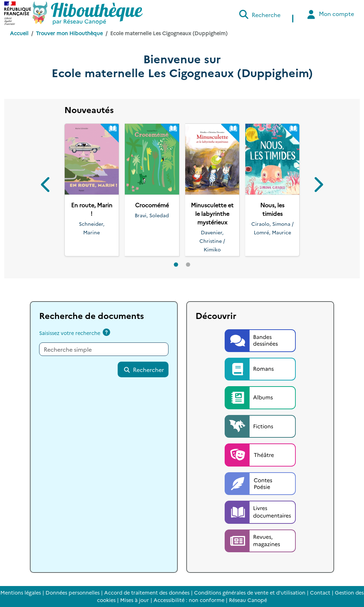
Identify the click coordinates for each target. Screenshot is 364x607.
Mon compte (330, 14)
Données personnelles (73, 592)
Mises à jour (135, 600)
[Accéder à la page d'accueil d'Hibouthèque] (88, 13)
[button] (46, 186)
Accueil (19, 33)
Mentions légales (21, 592)
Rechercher (144, 369)
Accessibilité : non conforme (189, 600)
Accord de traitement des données (147, 592)
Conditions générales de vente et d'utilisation (250, 592)
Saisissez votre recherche (70, 333)
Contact (320, 592)
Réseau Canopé (248, 600)
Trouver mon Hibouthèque (69, 33)
